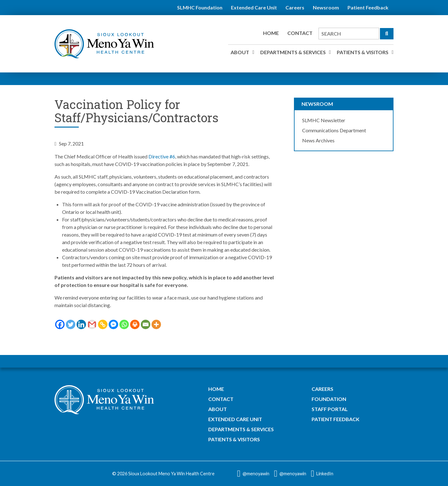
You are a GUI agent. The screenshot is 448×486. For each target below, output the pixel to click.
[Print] (135, 324)
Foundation (329, 399)
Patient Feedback (368, 7)
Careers (295, 7)
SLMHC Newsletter (324, 120)
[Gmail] (92, 324)
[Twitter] (71, 324)
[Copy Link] (103, 324)
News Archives (318, 140)
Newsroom (326, 7)
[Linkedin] (81, 324)
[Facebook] (60, 324)
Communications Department (334, 130)
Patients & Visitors (363, 52)
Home (271, 33)
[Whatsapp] (124, 324)
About (240, 52)
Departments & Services (293, 52)
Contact (300, 33)
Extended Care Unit (254, 7)
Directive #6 (162, 156)
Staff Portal (330, 409)
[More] (156, 324)
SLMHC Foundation (200, 7)
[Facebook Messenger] (113, 324)
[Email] (146, 324)
